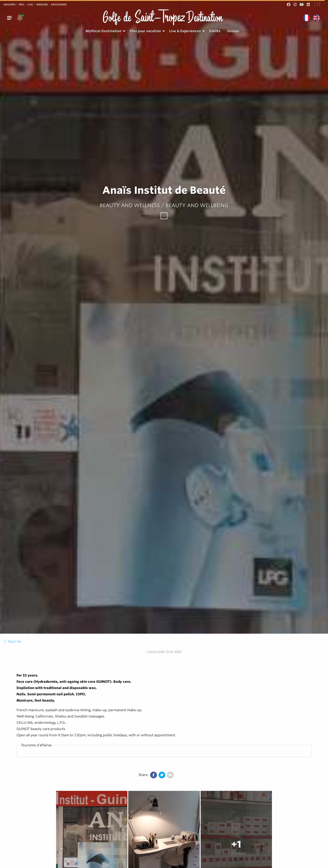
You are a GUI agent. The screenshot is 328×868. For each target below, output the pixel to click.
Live (30, 4)
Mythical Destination (103, 31)
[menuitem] (104, 31)
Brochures (59, 4)
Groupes (10, 4)
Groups (233, 31)
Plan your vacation (145, 31)
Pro (21, 4)
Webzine (42, 4)
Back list (12, 641)
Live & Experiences (185, 31)
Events (215, 31)
